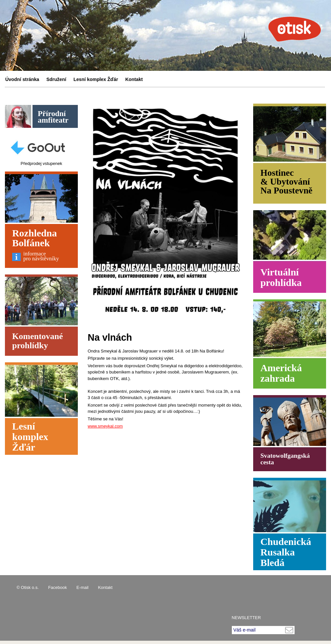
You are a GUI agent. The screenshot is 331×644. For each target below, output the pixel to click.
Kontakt (134, 79)
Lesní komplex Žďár (96, 79)
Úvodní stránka (22, 79)
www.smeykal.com (105, 426)
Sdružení (56, 79)
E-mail (83, 587)
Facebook (58, 587)
